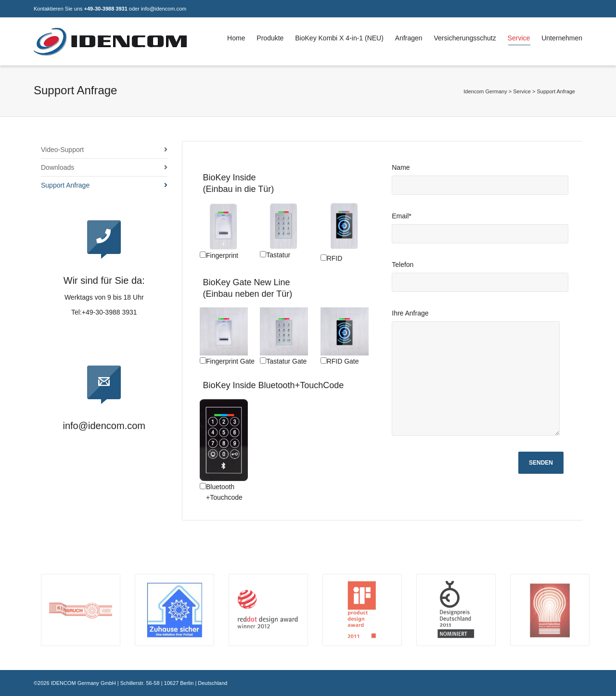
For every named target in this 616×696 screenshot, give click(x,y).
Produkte (270, 38)
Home (236, 38)
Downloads (58, 167)
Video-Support (62, 150)
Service (519, 40)
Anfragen (409, 38)
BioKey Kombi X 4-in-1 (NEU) (339, 38)
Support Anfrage (65, 185)
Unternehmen (562, 38)
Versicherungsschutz (465, 38)
